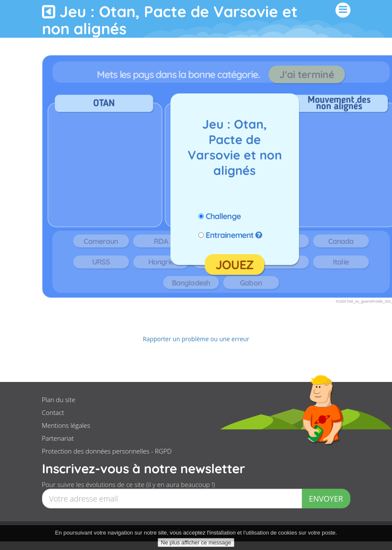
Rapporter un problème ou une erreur (196, 339)
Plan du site (59, 400)
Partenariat (58, 438)
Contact (53, 412)
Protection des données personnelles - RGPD (107, 451)
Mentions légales (66, 425)
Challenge (223, 216)
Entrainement (230, 235)
